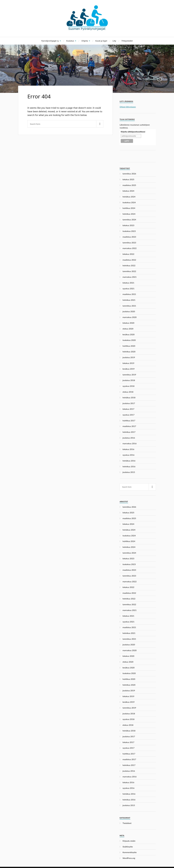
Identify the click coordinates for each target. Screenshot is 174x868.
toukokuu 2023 (129, 231)
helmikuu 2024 (129, 214)
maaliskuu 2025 (129, 185)
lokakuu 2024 (128, 191)
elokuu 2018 (128, 392)
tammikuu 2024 (129, 220)
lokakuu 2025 (128, 179)
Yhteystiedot (127, 41)
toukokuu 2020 (129, 340)
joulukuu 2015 (129, 472)
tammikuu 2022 (129, 271)
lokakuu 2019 (128, 363)
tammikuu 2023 (129, 243)
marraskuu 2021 (130, 277)
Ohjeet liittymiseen (128, 107)
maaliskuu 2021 (129, 294)
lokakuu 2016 (128, 449)
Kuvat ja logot (101, 41)
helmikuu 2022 (129, 265)
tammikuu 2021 (129, 306)
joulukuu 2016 (129, 438)
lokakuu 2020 (128, 323)
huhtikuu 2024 (129, 208)
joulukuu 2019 (129, 357)
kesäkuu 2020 (129, 334)
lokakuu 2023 (128, 225)
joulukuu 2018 (129, 380)
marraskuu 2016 (130, 443)
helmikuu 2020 (129, 352)
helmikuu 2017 (129, 432)
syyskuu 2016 (128, 455)
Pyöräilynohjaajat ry (50, 41)
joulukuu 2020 (129, 311)
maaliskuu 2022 (129, 260)
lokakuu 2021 (128, 283)
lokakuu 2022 (128, 254)
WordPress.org (129, 858)
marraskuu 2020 (130, 317)
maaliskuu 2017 (129, 426)
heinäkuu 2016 (129, 461)
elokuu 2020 (128, 329)
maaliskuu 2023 (129, 237)
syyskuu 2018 (128, 386)
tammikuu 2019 (129, 375)
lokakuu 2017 (128, 409)
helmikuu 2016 (129, 466)
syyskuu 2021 (128, 288)
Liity (114, 41)
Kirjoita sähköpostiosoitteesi (133, 132)
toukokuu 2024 (129, 202)
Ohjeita (85, 41)
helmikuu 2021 (129, 300)
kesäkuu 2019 (129, 369)
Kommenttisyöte (130, 852)
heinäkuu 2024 (129, 197)
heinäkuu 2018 (129, 397)
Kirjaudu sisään (129, 841)
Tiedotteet (127, 823)
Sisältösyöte (128, 847)
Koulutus (70, 41)
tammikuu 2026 (129, 174)
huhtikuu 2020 (129, 346)
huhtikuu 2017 (129, 420)
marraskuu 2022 (130, 248)
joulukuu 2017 (129, 403)
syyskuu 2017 (128, 415)
